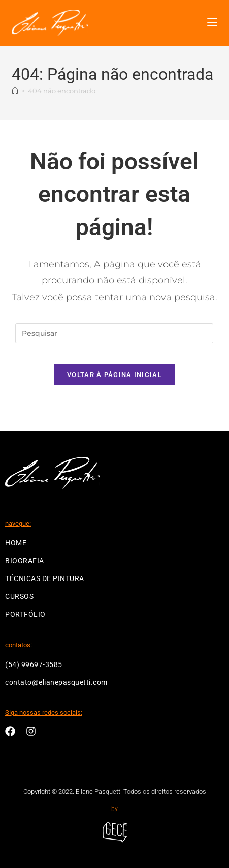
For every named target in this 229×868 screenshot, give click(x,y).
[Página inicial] (15, 91)
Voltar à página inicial (115, 375)
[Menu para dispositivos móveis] (212, 23)
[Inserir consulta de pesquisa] (114, 333)
